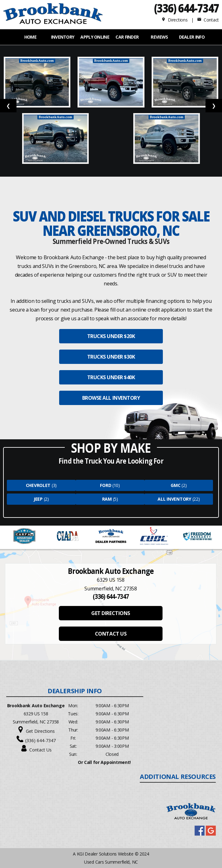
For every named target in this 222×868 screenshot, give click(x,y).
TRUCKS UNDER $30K (111, 357)
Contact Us (40, 750)
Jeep (38, 499)
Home (30, 37)
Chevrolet (38, 485)
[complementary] (203, 849)
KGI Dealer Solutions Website (105, 854)
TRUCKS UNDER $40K (111, 377)
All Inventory (174, 499)
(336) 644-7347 (186, 8)
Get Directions (40, 731)
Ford (106, 485)
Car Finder (127, 37)
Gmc (175, 485)
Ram (107, 499)
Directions (175, 20)
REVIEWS (159, 37)
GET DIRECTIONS (111, 613)
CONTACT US (111, 634)
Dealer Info (192, 37)
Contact (208, 20)
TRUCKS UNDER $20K (111, 336)
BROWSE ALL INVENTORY (111, 398)
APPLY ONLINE (95, 37)
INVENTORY (63, 37)
